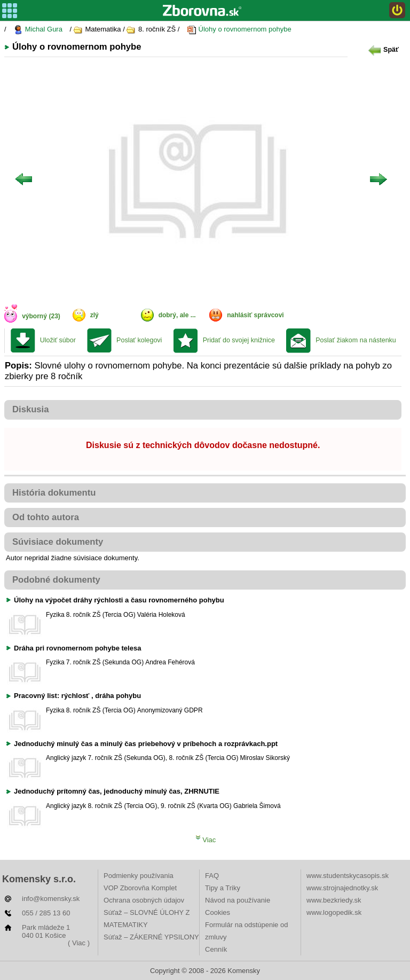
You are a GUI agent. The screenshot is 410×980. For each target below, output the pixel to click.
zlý (94, 315)
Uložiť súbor (58, 340)
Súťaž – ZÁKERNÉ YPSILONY (151, 937)
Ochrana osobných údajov (144, 900)
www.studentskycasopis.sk (348, 876)
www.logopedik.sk (334, 912)
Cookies (218, 912)
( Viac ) (79, 943)
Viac (206, 840)
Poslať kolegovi (139, 340)
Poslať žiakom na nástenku (356, 340)
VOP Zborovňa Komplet (140, 888)
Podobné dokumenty (56, 580)
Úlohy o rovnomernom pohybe (239, 30)
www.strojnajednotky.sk (342, 888)
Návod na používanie (238, 900)
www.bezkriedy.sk (334, 900)
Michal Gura (38, 30)
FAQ (212, 876)
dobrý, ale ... (177, 315)
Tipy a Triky (223, 888)
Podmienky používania (139, 876)
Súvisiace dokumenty (58, 542)
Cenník (216, 949)
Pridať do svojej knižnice (239, 340)
